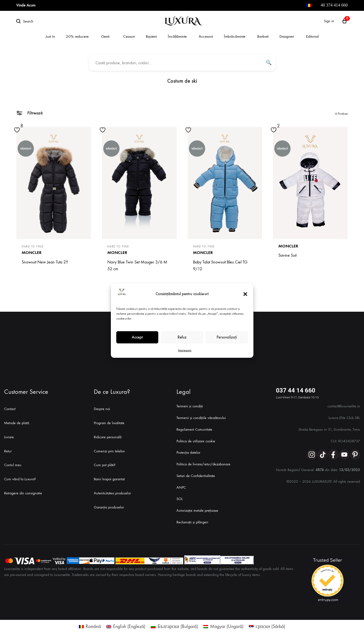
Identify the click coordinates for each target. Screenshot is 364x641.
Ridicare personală (108, 437)
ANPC (181, 487)
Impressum (185, 350)
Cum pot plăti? (105, 465)
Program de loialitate (109, 423)
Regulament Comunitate (194, 429)
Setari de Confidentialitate (196, 476)
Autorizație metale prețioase (197, 510)
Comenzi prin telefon (109, 451)
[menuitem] (309, 5)
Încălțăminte (177, 36)
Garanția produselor (109, 507)
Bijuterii (151, 36)
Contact (10, 409)
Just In (50, 36)
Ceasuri (129, 36)
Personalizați (227, 337)
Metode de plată (17, 423)
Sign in (329, 21)
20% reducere (77, 36)
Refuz (182, 337)
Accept (137, 337)
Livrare (9, 437)
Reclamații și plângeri (192, 522)
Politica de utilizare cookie (196, 441)
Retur (8, 451)
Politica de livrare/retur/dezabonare (203, 464)
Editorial (312, 36)
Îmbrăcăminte (235, 36)
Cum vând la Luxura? (20, 479)
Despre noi (102, 409)
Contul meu (13, 465)
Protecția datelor (188, 452)
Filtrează (29, 113)
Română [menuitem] (93, 626)
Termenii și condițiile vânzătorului (201, 418)
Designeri (287, 36)
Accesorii (206, 36)
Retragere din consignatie (23, 493)
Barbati (263, 36)
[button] (245, 294)
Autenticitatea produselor (112, 493)
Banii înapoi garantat (109, 479)
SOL (180, 499)
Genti (105, 36)
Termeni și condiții (190, 406)
